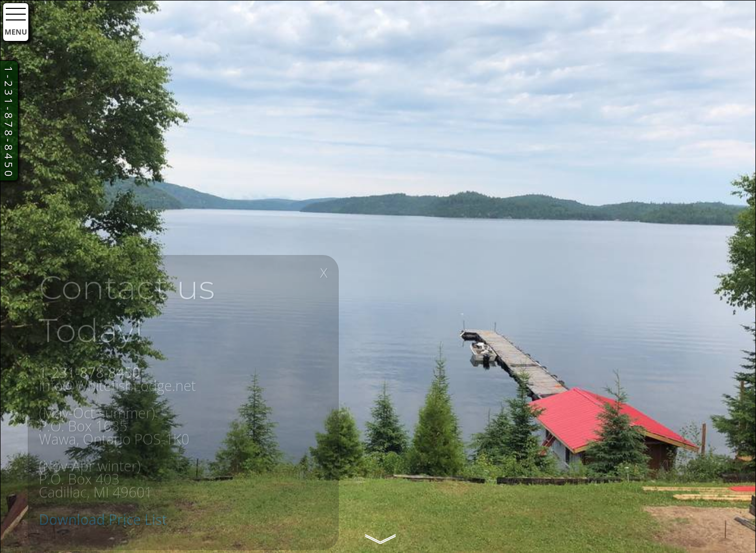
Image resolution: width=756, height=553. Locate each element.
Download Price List (103, 525)
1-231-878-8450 (9, 123)
